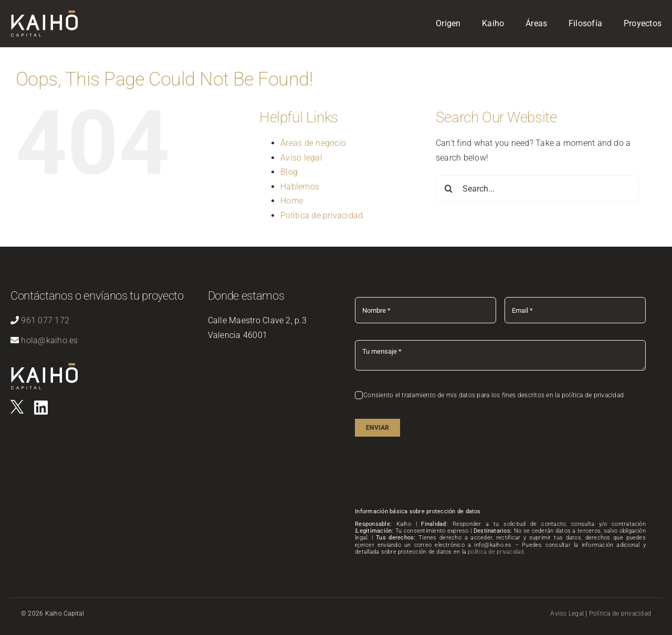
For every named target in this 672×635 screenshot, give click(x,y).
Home (292, 201)
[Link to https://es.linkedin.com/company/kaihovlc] (41, 408)
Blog (289, 172)
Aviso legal (301, 158)
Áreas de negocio (313, 143)
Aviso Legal (567, 613)
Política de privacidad (322, 215)
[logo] (17, 404)
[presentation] (435, 474)
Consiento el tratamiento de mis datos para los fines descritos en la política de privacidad (493, 395)
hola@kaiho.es (49, 340)
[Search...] (537, 188)
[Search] (449, 188)
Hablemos (300, 187)
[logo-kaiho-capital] (44, 14)
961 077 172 (45, 320)
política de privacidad (496, 552)
